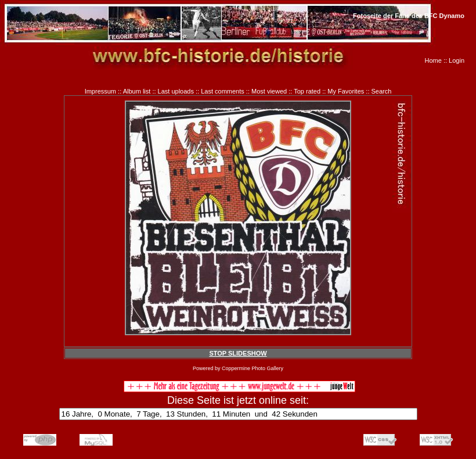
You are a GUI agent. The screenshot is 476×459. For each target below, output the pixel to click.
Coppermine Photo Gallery (253, 368)
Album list (137, 91)
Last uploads (176, 91)
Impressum (100, 91)
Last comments (223, 91)
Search (382, 91)
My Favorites (346, 91)
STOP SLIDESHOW (238, 353)
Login (457, 60)
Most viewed (269, 91)
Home (433, 60)
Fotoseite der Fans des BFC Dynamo (409, 16)
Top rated (307, 91)
